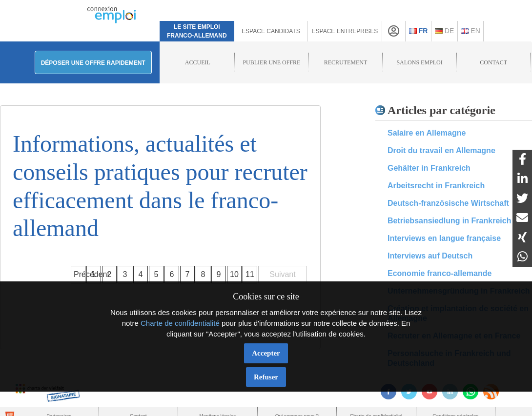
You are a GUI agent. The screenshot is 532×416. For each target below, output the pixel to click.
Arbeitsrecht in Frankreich (436, 186)
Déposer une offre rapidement (93, 63)
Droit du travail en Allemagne (441, 150)
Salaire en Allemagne (427, 133)
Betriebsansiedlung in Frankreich (449, 221)
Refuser (266, 377)
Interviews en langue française (444, 238)
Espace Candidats (271, 31)
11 (250, 274)
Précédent (80, 274)
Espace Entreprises (345, 31)
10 (234, 274)
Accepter (266, 353)
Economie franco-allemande (440, 273)
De (444, 31)
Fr (419, 31)
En (470, 31)
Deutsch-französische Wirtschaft (448, 203)
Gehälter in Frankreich (429, 168)
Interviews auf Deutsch (430, 256)
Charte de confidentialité (180, 323)
